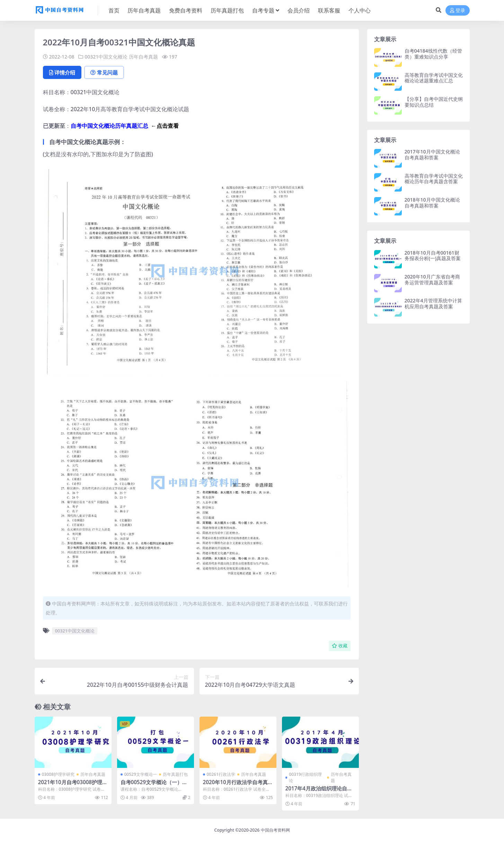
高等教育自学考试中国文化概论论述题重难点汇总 (434, 78)
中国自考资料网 (275, 830)
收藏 (340, 646)
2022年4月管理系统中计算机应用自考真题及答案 (433, 303)
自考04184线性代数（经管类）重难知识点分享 (433, 54)
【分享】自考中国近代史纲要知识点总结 (434, 102)
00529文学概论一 (141, 774)
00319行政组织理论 (305, 777)
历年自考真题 (143, 57)
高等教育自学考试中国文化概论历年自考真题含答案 (434, 179)
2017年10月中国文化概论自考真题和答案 (432, 154)
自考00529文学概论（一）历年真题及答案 (154, 785)
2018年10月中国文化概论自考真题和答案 (432, 203)
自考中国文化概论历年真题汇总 (109, 126)
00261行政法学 (221, 774)
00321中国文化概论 (106, 57)
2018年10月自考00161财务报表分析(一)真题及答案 (433, 256)
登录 (458, 11)
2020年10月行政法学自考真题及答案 (235, 785)
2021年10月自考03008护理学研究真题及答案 (73, 785)
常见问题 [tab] (104, 72)
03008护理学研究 (58, 774)
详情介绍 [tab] (62, 72)
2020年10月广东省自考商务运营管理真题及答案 (432, 280)
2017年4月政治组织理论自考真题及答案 (319, 791)
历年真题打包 (175, 774)
